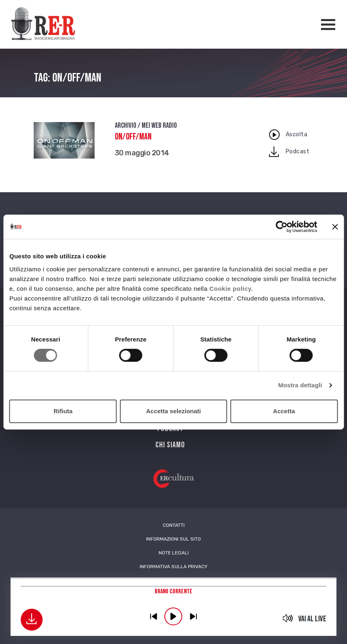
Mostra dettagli (300, 385)
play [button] (173, 616)
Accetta (284, 411)
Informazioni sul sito (173, 539)
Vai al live (312, 619)
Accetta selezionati (173, 411)
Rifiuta (63, 411)
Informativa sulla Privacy (173, 567)
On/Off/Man (133, 137)
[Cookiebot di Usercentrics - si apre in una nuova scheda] (281, 227)
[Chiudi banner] (335, 227)
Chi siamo (170, 445)
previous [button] (153, 616)
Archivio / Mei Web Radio (146, 126)
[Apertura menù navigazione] (328, 25)
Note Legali (174, 553)
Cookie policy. (231, 289)
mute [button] (288, 618)
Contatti (174, 525)
